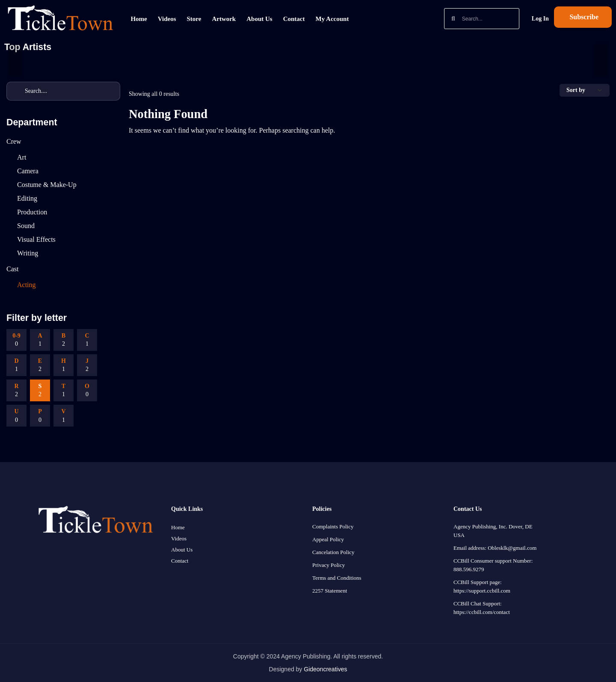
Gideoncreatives (325, 669)
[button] (583, 17)
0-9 (16, 340)
